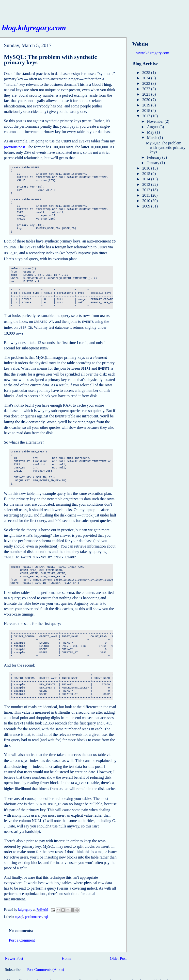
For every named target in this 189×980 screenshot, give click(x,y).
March (153, 138)
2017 (147, 116)
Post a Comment (22, 932)
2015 (147, 174)
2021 (147, 94)
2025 (147, 73)
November (156, 121)
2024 (147, 78)
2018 (147, 111)
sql (46, 909)
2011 (147, 195)
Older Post (118, 951)
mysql (19, 909)
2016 (147, 168)
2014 (147, 179)
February (155, 157)
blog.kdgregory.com (34, 28)
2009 (147, 206)
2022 (147, 89)
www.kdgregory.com (153, 53)
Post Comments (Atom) (45, 962)
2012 (147, 190)
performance (33, 909)
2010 (147, 201)
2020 (147, 100)
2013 (147, 184)
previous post (15, 146)
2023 (147, 83)
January (154, 163)
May (151, 132)
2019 (147, 105)
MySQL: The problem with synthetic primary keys (166, 147)
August (153, 127)
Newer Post (14, 951)
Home (67, 951)
